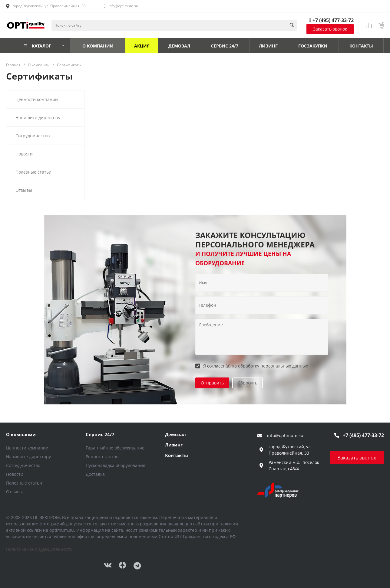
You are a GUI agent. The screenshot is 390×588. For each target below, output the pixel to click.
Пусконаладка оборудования (116, 465)
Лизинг (174, 445)
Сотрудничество (23, 465)
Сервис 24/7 (100, 434)
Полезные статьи (24, 483)
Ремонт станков (102, 457)
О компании (21, 434)
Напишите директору (28, 457)
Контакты (177, 455)
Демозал (175, 434)
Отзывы (14, 492)
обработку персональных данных (273, 366)
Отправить (212, 383)
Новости (15, 474)
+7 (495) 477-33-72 (333, 20)
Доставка (95, 474)
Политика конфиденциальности (39, 549)
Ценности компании (27, 448)
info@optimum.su (123, 6)
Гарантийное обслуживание (115, 448)
